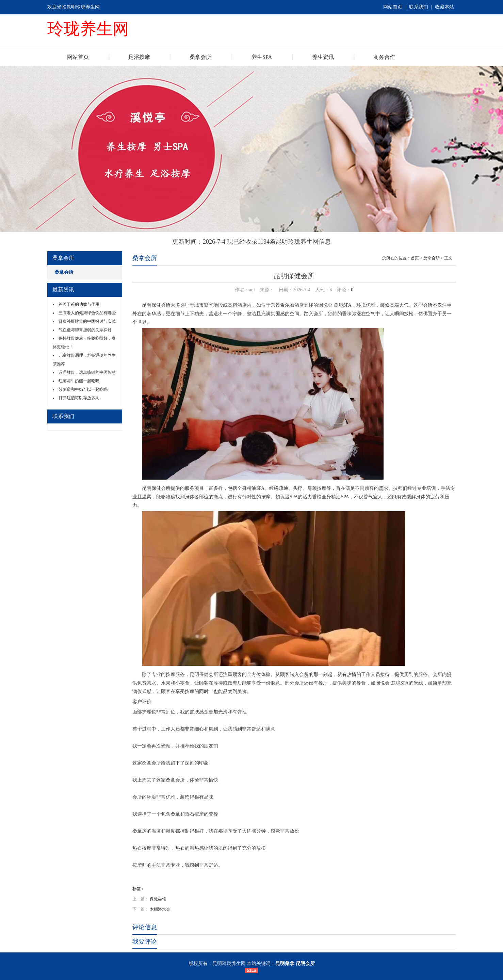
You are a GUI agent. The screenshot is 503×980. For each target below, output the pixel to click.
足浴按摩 (139, 57)
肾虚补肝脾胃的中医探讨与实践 (87, 321)
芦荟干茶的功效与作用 (79, 304)
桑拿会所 (200, 57)
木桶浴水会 (160, 909)
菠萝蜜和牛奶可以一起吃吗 (83, 389)
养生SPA (262, 57)
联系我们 (419, 7)
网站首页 (393, 7)
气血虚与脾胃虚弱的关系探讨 (85, 330)
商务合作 (384, 57)
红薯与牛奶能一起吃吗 (79, 381)
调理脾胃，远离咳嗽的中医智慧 (87, 372)
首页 (415, 258)
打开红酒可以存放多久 (79, 398)
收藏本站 (444, 7)
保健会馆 (158, 899)
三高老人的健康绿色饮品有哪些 (87, 313)
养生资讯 (323, 57)
